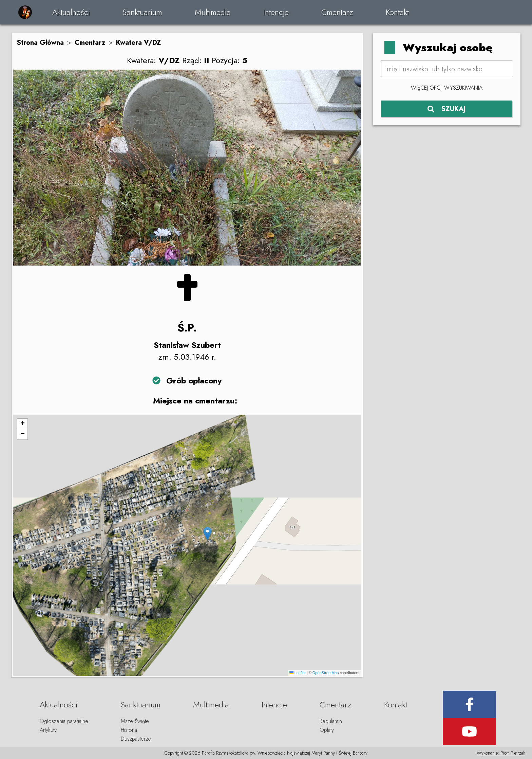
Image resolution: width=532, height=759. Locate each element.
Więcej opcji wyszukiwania (447, 88)
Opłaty (327, 730)
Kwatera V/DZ (139, 43)
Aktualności (71, 12)
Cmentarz (337, 12)
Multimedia (213, 12)
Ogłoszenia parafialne (64, 721)
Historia (129, 730)
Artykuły (48, 730)
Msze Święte (135, 721)
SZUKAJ (447, 109)
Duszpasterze (136, 739)
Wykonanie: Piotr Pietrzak (501, 753)
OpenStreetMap (326, 673)
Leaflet (298, 673)
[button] (207, 534)
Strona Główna (40, 43)
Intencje (276, 12)
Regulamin (331, 721)
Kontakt (397, 12)
